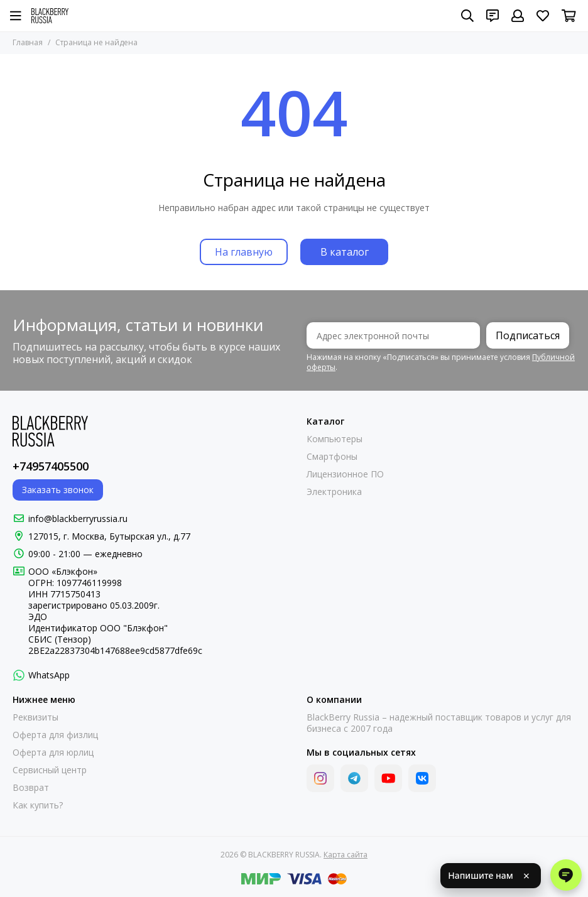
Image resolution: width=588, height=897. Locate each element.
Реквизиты (35, 717)
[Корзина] (569, 16)
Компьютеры (335, 439)
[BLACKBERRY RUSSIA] (50, 16)
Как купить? (38, 805)
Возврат (31, 788)
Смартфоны (332, 457)
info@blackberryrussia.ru (78, 519)
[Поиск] (467, 16)
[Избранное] (543, 16)
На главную (244, 252)
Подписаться (528, 335)
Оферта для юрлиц (53, 753)
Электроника (334, 492)
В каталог (345, 252)
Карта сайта (346, 855)
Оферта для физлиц (55, 735)
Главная (28, 42)
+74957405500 (51, 466)
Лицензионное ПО (345, 474)
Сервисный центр (50, 770)
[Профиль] (518, 16)
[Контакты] (493, 16)
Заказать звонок (58, 490)
